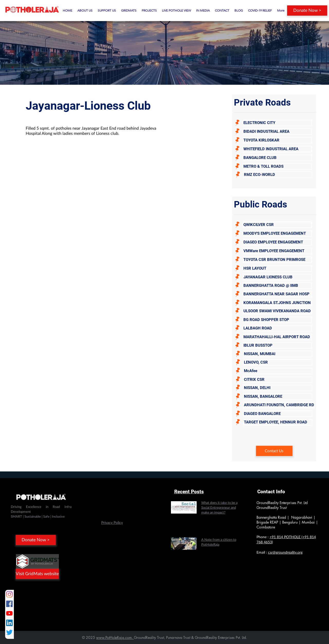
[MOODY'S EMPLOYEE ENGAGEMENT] (277, 234)
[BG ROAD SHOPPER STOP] (277, 320)
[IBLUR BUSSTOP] (277, 345)
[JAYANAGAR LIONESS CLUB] (277, 277)
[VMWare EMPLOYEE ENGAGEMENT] (277, 251)
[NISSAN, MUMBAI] (278, 354)
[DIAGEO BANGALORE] (278, 414)
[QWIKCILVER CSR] (277, 225)
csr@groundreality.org (285, 553)
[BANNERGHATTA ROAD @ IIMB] (277, 286)
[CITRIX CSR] (278, 380)
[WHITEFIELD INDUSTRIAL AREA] (277, 149)
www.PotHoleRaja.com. (115, 637)
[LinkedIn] (9, 623)
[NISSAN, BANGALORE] (278, 397)
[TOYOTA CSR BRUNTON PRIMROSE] (277, 260)
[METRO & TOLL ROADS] (277, 167)
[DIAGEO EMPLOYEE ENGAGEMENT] (277, 242)
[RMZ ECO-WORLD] (278, 175)
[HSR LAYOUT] (277, 268)
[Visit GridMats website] (37, 574)
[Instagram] (9, 594)
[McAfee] (278, 371)
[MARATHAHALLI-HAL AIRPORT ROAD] (277, 337)
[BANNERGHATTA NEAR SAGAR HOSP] (277, 294)
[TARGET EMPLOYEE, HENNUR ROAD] (278, 422)
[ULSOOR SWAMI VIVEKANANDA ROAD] (277, 311)
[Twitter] (9, 632)
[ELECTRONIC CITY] (277, 123)
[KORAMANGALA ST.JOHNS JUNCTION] (277, 303)
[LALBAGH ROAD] (277, 328)
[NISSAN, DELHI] (278, 388)
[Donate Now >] (307, 11)
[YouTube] (9, 613)
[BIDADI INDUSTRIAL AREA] (277, 132)
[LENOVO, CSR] (278, 362)
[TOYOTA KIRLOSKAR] (277, 140)
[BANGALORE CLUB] (277, 158)
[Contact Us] (274, 451)
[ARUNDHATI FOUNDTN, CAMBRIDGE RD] (279, 405)
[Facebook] (9, 604)
